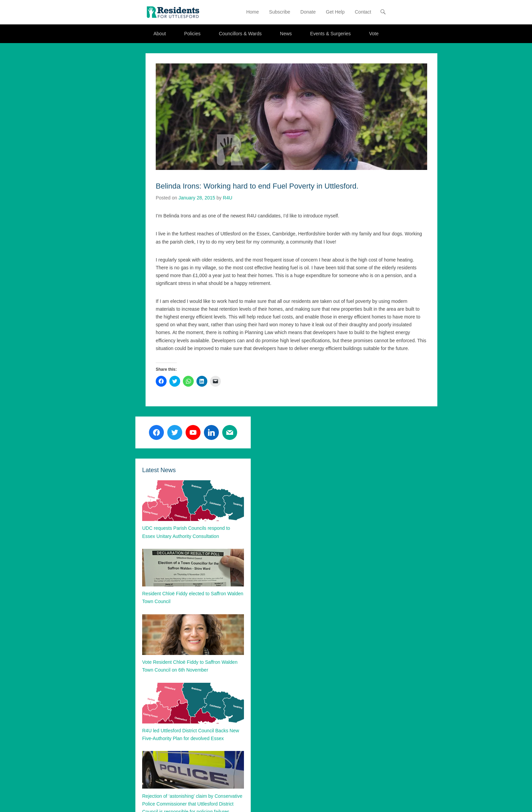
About (160, 34)
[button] (173, 12)
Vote (374, 34)
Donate (308, 12)
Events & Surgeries (330, 34)
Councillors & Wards (240, 34)
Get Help (335, 12)
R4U (228, 198)
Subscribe (280, 12)
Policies (192, 34)
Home (253, 12)
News (286, 34)
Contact (363, 12)
